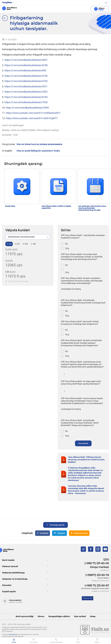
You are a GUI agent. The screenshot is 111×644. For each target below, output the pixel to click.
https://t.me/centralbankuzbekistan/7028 (26, 102)
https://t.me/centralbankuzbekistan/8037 (26, 60)
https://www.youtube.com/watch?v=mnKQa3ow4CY (33, 113)
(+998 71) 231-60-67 (97, 586)
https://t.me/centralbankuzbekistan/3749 (26, 76)
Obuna (41, 616)
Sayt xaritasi (80, 616)
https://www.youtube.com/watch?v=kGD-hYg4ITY (32, 118)
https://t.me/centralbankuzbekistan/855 (25, 70)
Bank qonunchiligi (25, 616)
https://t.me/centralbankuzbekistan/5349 (27, 108)
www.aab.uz (13, 634)
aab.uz (9, 8)
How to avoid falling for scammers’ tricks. (39, 151)
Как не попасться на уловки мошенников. (40, 144)
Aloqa (93, 616)
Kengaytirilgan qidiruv (59, 616)
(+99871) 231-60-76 (97, 575)
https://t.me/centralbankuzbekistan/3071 (26, 86)
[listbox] (28, 237)
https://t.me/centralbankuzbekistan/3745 (26, 81)
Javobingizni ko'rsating (71, 289)
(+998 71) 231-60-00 (97, 563)
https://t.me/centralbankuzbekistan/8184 (26, 97)
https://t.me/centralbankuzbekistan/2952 (26, 92)
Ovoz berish (83, 443)
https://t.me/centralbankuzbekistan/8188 (26, 65)
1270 (106, 560)
